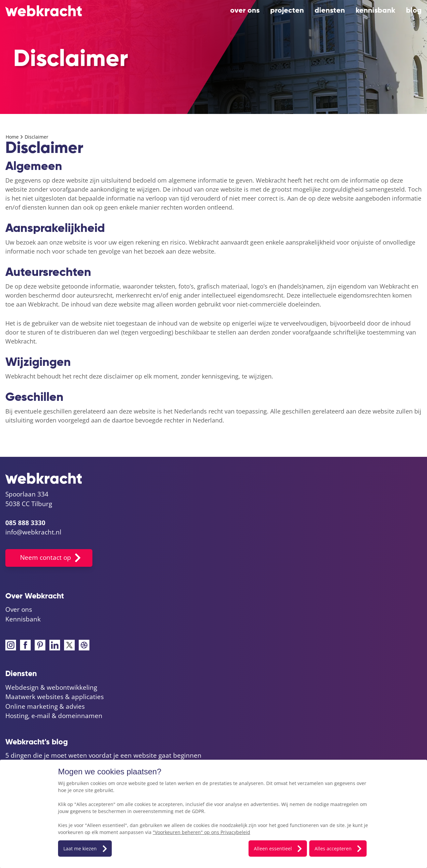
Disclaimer (37, 137)
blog (414, 11)
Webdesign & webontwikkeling (51, 687)
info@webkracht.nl (33, 532)
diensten (330, 11)
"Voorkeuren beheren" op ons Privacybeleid (201, 832)
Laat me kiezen (80, 849)
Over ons (245, 11)
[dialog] (213, 814)
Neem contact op (46, 557)
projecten (287, 11)
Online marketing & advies (45, 706)
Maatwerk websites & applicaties (55, 697)
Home (13, 137)
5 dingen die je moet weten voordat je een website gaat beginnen (103, 755)
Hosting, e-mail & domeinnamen (54, 716)
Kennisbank (375, 11)
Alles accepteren (333, 849)
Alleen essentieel (273, 849)
